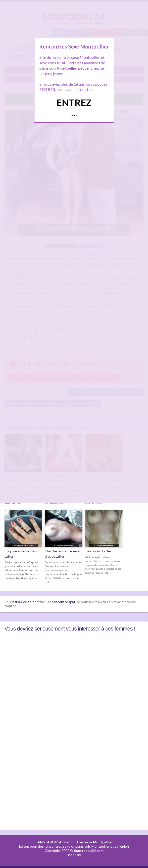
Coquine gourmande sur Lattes (22, 554)
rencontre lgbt (64, 602)
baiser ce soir (23, 602)
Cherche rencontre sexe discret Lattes (62, 554)
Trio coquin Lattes (98, 551)
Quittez (74, 115)
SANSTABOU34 (48, 842)
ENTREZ (74, 103)
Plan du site (74, 855)
